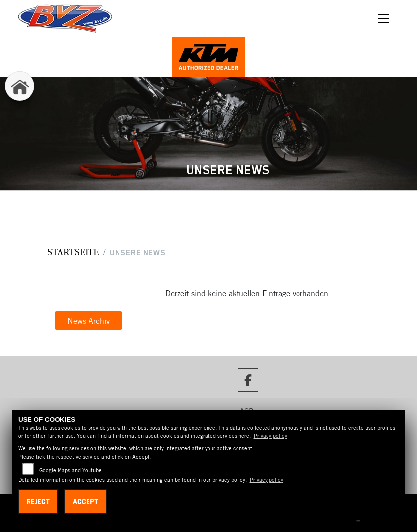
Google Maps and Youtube (71, 470)
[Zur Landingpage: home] (20, 86)
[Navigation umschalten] (384, 19)
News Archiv (89, 321)
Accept (86, 502)
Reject (38, 502)
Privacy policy (270, 436)
